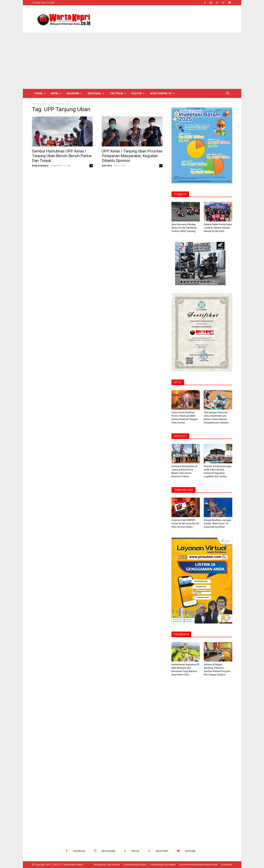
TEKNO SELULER (184, 490)
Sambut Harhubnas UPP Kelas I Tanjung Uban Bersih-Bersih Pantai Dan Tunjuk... (62, 156)
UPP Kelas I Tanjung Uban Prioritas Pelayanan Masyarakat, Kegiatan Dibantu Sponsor (132, 156)
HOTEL (178, 382)
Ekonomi (74, 93)
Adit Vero (107, 165)
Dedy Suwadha (40, 165)
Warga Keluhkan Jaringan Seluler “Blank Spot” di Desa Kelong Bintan (218, 523)
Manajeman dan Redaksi (107, 865)
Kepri (56, 93)
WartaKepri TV (162, 93)
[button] (228, 94)
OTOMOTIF (180, 194)
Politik (138, 93)
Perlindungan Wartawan (163, 865)
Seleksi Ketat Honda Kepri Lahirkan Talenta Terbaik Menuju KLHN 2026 (218, 228)
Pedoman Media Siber (135, 865)
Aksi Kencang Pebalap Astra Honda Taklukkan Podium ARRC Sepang (184, 228)
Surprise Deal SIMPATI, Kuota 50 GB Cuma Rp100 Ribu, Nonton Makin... (185, 523)
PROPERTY (180, 436)
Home (40, 93)
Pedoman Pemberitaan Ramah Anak (198, 865)
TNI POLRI (118, 93)
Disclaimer (227, 865)
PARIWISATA (181, 634)
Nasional (96, 93)
